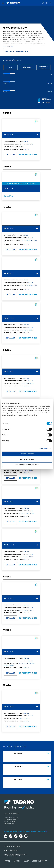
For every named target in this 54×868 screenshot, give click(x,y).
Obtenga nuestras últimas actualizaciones (25, 831)
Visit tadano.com (11, 850)
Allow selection (27, 459)
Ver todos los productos (17, 51)
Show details (44, 448)
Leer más (8, 46)
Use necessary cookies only (27, 465)
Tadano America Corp (20, 854)
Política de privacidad (7, 861)
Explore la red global (12, 846)
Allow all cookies (27, 454)
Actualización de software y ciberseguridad (40, 861)
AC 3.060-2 (9, 188)
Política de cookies (27, 861)
